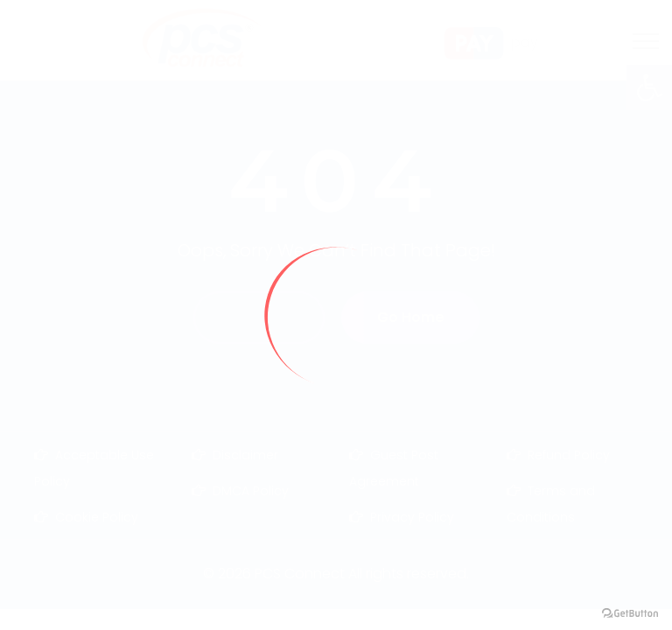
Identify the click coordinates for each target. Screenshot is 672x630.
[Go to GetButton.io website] (630, 612)
